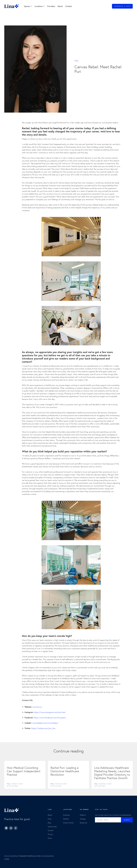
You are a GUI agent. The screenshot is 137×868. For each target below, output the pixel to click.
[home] (12, 6)
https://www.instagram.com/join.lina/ (50, 712)
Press (76, 61)
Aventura (66, 815)
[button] (28, 6)
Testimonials (52, 827)
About (50, 815)
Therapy (83, 819)
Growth (51, 830)
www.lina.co (37, 707)
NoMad (66, 819)
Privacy (50, 834)
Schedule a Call (122, 6)
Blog (49, 823)
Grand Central (68, 823)
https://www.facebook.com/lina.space (50, 718)
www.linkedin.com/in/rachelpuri (45, 723)
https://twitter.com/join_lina (43, 728)
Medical (83, 815)
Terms (50, 838)
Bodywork (84, 823)
